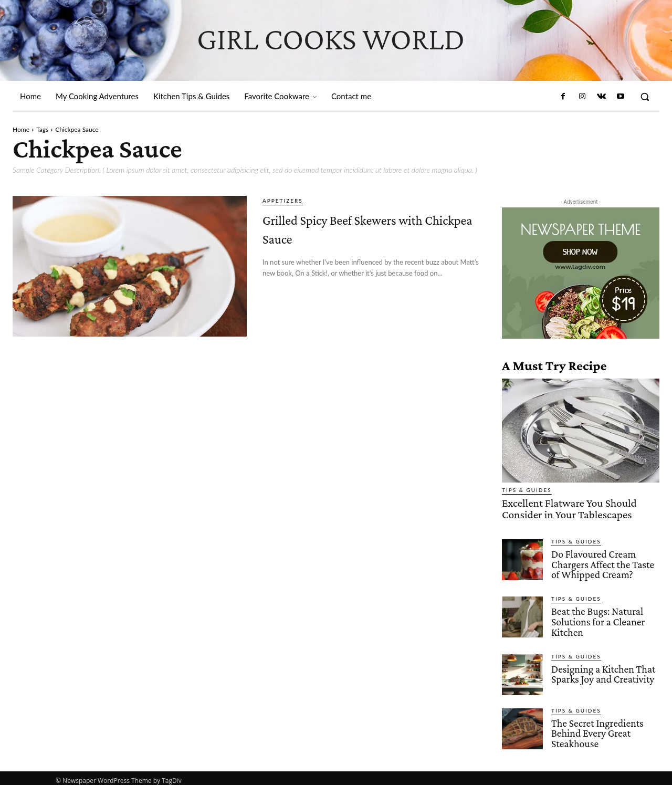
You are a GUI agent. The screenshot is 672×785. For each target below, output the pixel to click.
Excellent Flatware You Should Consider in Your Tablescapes (562, 508)
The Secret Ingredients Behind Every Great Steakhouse (596, 728)
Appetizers (283, 201)
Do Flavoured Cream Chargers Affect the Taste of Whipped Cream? (601, 562)
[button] (645, 97)
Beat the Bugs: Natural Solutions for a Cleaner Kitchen (596, 618)
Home (21, 129)
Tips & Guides (527, 490)
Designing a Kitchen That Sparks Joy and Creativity (601, 669)
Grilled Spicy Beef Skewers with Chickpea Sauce (370, 227)
